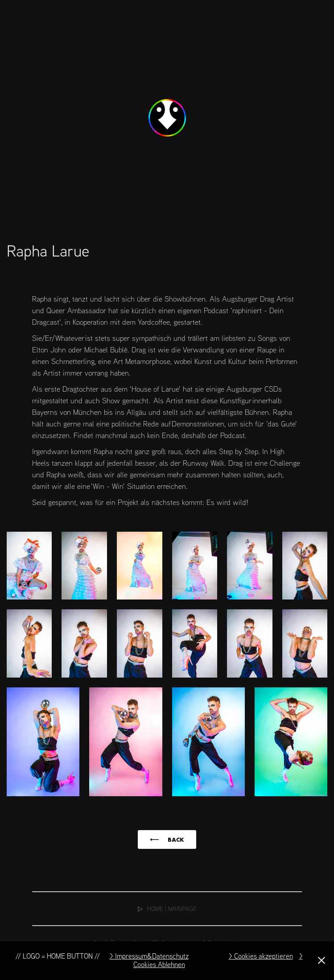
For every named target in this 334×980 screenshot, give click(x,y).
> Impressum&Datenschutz (149, 956)
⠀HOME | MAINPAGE (167, 908)
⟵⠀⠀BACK (167, 839)
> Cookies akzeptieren (261, 956)
